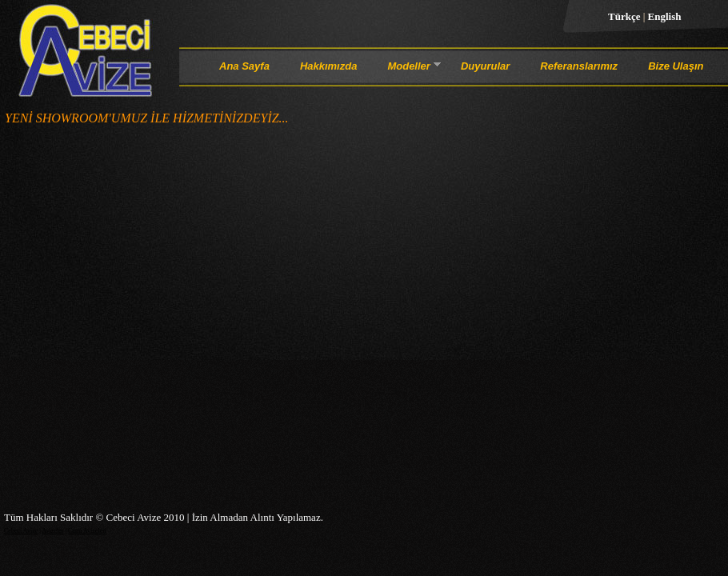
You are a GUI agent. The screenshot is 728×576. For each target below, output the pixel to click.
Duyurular (485, 66)
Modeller (408, 69)
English (665, 16)
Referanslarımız (579, 66)
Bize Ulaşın (676, 66)
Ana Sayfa (244, 66)
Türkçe (626, 16)
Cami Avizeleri (87, 531)
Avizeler (52, 531)
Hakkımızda (329, 66)
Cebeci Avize (21, 531)
